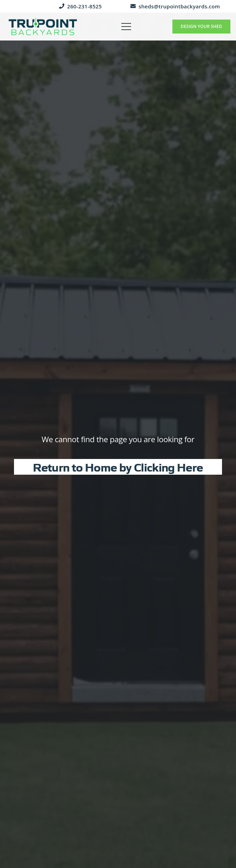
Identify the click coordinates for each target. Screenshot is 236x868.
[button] (126, 27)
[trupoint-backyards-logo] (43, 27)
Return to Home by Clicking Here (118, 466)
